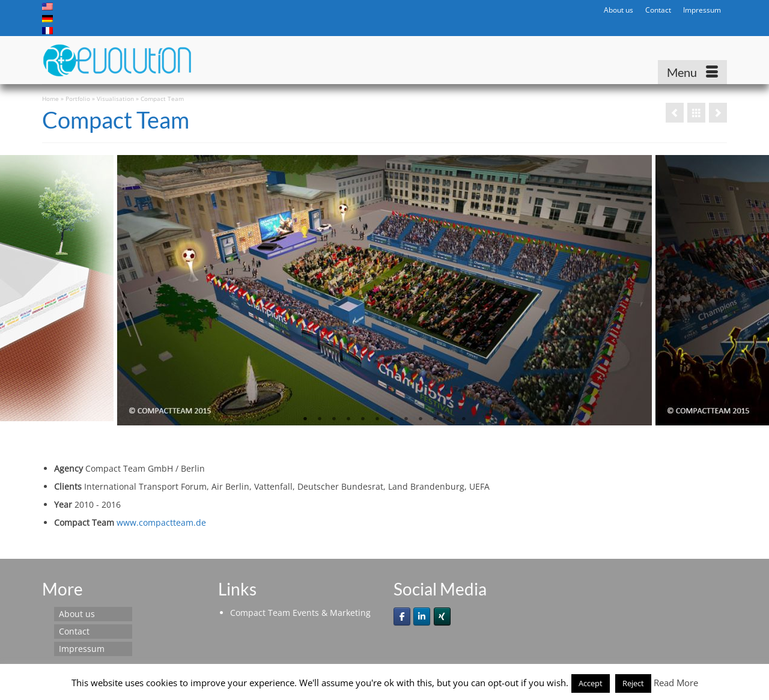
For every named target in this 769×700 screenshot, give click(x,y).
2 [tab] (320, 419)
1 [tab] (305, 419)
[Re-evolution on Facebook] (402, 616)
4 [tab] (348, 419)
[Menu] (692, 72)
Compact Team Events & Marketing (300, 613)
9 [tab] (421, 419)
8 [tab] (406, 419)
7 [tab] (392, 419)
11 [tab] (449, 419)
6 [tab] (377, 419)
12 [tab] (464, 419)
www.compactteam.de (161, 522)
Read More (676, 683)
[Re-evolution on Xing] (442, 616)
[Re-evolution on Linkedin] (422, 616)
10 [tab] (435, 419)
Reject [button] (633, 683)
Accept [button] (591, 683)
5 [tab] (363, 419)
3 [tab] (334, 419)
